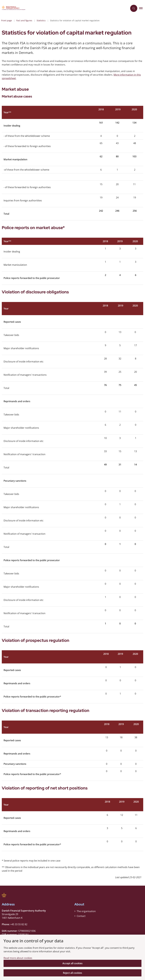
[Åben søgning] (134, 8)
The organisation (86, 911)
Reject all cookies (72, 973)
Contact (81, 916)
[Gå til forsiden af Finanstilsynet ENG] (14, 8)
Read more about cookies (18, 958)
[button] (142, 8)
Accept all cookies (72, 963)
